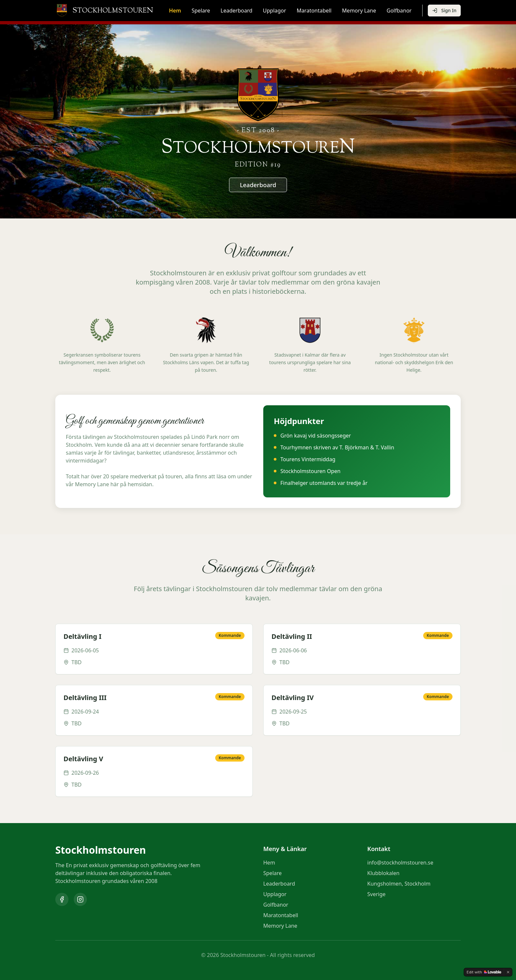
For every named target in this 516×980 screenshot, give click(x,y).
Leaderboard (236, 11)
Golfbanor (399, 11)
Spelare (201, 11)
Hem (175, 11)
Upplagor (275, 11)
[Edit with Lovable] (484, 972)
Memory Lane (359, 11)
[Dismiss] (508, 972)
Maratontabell (314, 11)
